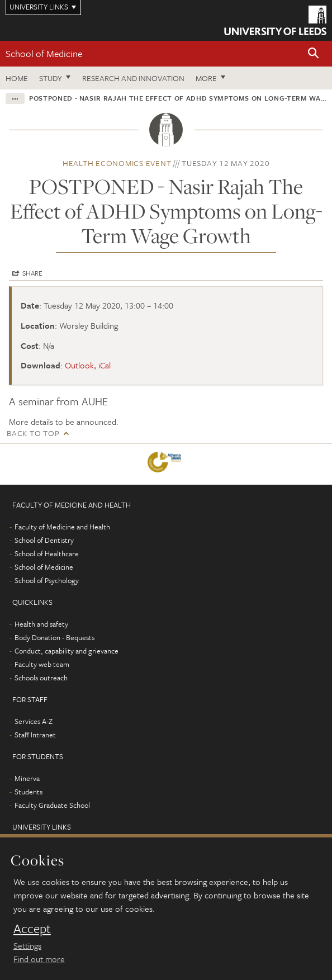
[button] (314, 54)
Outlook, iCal (88, 365)
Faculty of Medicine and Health (62, 527)
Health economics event (117, 163)
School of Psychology (47, 580)
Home (17, 78)
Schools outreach (41, 678)
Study (51, 78)
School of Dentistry (44, 540)
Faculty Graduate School (52, 805)
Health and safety (41, 624)
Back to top (33, 433)
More (206, 78)
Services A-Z (34, 721)
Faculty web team (42, 664)
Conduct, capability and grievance (67, 651)
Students (29, 792)
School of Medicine (44, 53)
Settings (27, 945)
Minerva (27, 778)
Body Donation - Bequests (54, 637)
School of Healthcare (47, 553)
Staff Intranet (35, 735)
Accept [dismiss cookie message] (32, 929)
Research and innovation (133, 78)
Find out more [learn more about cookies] (39, 959)
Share (32, 273)
